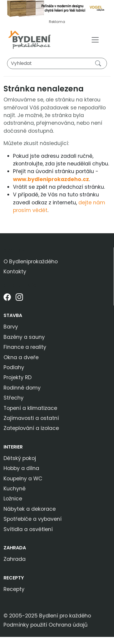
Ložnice (13, 499)
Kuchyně (15, 489)
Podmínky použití (25, 625)
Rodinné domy (22, 388)
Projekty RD (18, 377)
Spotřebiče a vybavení (33, 519)
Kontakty (15, 272)
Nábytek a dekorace (30, 509)
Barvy (11, 327)
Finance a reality (25, 347)
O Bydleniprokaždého (31, 262)
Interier (13, 447)
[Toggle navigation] (95, 40)
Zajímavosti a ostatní (31, 418)
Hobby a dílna (21, 468)
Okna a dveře (21, 357)
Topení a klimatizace (30, 408)
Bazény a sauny (24, 337)
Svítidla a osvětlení (28, 529)
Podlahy (14, 367)
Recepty (14, 578)
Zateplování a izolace (31, 428)
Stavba (13, 315)
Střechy (14, 398)
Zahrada (15, 548)
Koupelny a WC (23, 479)
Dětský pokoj (20, 458)
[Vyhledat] (57, 63)
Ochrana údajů (68, 625)
